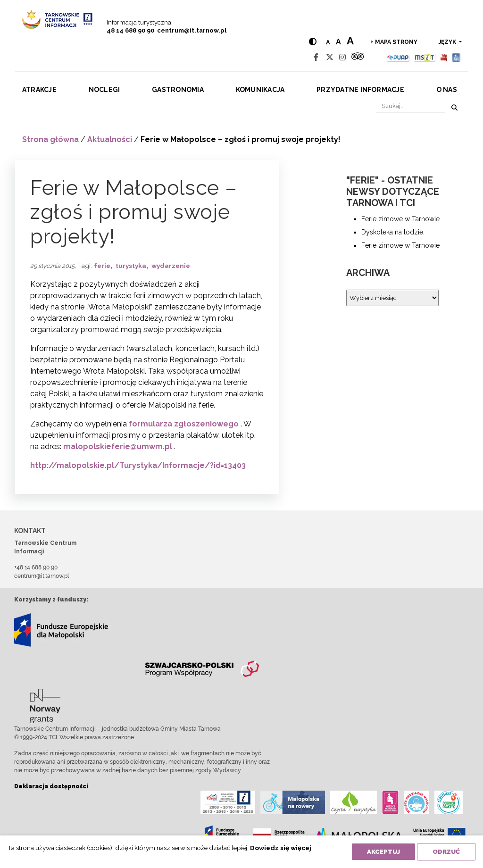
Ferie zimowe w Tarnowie (400, 219)
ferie (102, 266)
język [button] (448, 42)
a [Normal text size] (328, 42)
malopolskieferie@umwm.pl (118, 447)
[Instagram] (342, 57)
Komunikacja (260, 90)
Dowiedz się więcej (281, 848)
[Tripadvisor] (358, 57)
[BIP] (444, 57)
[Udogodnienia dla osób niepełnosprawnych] (456, 57)
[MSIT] (425, 57)
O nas (447, 90)
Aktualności (110, 139)
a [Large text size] (350, 41)
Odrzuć (446, 852)
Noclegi (104, 90)
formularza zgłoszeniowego (184, 424)
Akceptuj (383, 852)
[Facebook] (316, 57)
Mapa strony (396, 42)
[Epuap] (398, 57)
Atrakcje (39, 90)
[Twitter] (330, 57)
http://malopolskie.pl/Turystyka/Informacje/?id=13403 (138, 465)
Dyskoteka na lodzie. (393, 232)
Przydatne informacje (360, 90)
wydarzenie (171, 266)
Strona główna (50, 139)
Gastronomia (178, 90)
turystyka (131, 266)
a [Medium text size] (338, 42)
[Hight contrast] (313, 42)
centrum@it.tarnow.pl (192, 30)
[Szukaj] (411, 106)
